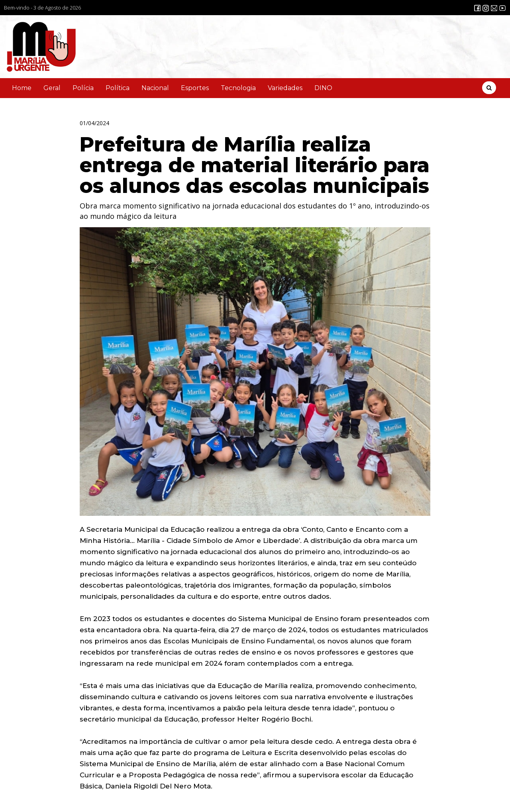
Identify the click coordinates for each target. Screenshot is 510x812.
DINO (323, 88)
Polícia (83, 88)
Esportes (195, 88)
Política (118, 88)
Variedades (285, 88)
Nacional (155, 88)
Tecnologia (238, 88)
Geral (52, 88)
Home (22, 88)
